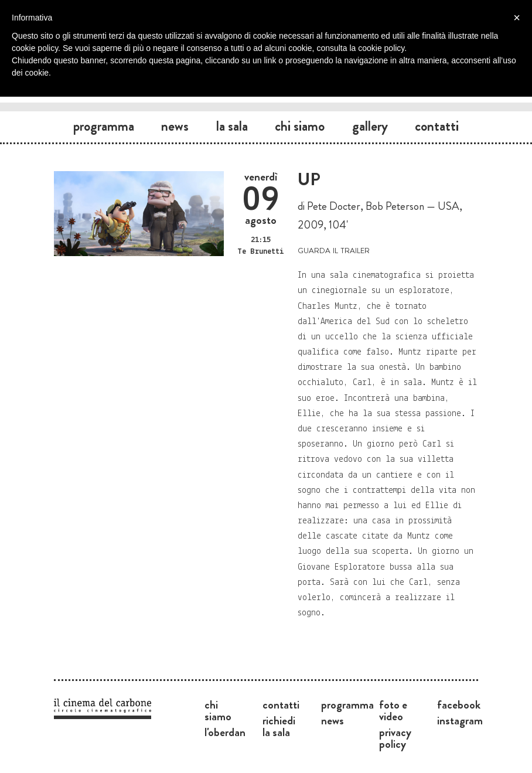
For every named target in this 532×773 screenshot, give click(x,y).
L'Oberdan (225, 732)
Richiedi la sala (279, 726)
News (175, 126)
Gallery (370, 126)
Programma (104, 126)
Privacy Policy (395, 738)
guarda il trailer (334, 249)
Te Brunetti (261, 252)
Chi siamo (300, 126)
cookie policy (381, 48)
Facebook (459, 704)
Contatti (437, 126)
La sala (232, 126)
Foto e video (393, 710)
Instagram (460, 720)
